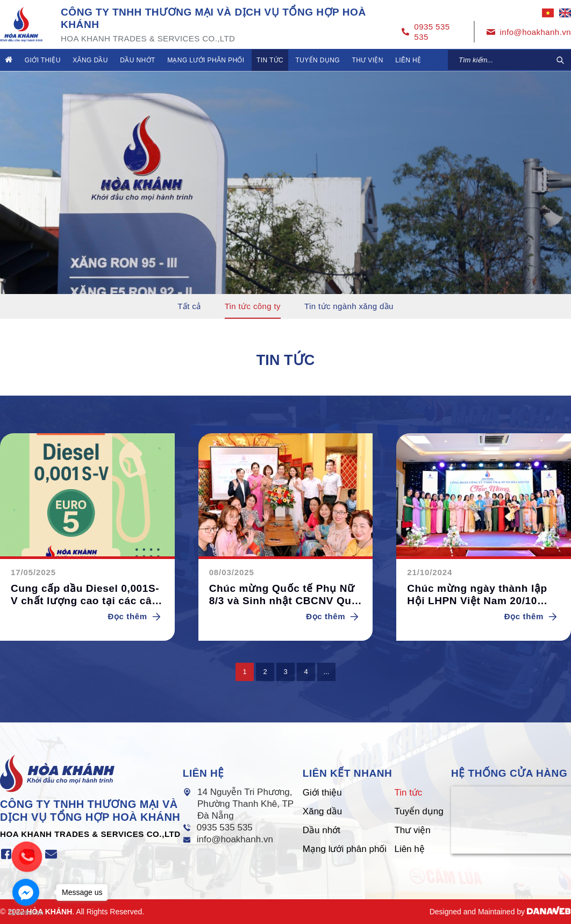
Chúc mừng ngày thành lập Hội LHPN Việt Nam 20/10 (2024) (477, 595)
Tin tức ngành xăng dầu (349, 306)
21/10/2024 (430, 572)
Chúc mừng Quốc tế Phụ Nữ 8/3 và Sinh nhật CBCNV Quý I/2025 (283, 595)
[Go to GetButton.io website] (26, 913)
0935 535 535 (225, 828)
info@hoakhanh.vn (235, 839)
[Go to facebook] (26, 892)
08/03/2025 (232, 572)
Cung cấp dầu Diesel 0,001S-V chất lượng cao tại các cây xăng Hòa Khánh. (85, 595)
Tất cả (189, 306)
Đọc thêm (136, 616)
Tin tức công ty (253, 306)
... (327, 672)
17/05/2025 (33, 572)
